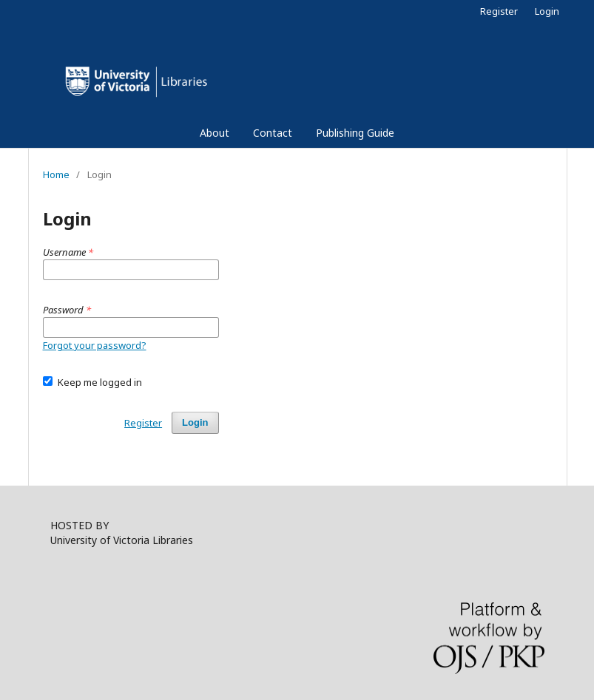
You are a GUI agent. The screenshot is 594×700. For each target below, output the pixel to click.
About (215, 133)
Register (499, 11)
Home (56, 174)
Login (547, 11)
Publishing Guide (355, 133)
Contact (273, 133)
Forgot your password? (95, 345)
